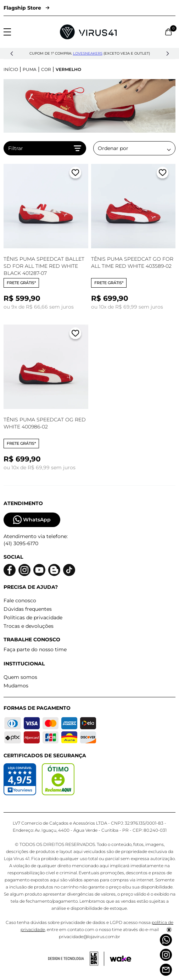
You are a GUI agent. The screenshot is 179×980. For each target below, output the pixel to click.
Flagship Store (26, 8)
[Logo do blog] (54, 570)
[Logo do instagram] (24, 570)
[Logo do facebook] (10, 570)
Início (11, 69)
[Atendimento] (166, 970)
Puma (30, 69)
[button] (12, 54)
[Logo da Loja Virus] (88, 32)
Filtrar (45, 148)
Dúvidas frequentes (28, 609)
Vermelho (68, 69)
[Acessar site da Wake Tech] (121, 959)
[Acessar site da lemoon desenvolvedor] (76, 959)
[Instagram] (166, 955)
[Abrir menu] (7, 32)
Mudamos (16, 686)
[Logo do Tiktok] (69, 570)
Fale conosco (20, 600)
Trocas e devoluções (29, 626)
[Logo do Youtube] (39, 570)
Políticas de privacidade (33, 618)
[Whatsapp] (166, 940)
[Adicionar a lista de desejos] (75, 174)
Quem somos (20, 677)
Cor (46, 69)
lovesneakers (88, 53)
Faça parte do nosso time (35, 649)
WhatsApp (32, 520)
